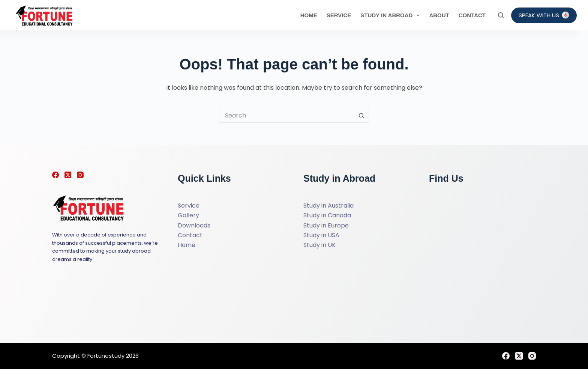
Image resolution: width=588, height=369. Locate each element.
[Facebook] (55, 175)
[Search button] (361, 115)
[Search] (501, 15)
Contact (472, 15)
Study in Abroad (391, 15)
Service (339, 15)
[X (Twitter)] (68, 175)
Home (309, 15)
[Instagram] (80, 175)
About (439, 15)
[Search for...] (286, 115)
